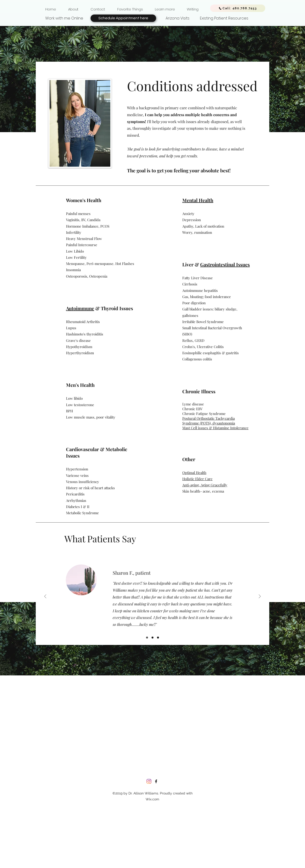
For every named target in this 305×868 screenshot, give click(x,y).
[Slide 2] (152, 638)
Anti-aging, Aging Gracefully (205, 485)
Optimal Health (194, 473)
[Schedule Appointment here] (123, 18)
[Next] (260, 597)
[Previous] (45, 597)
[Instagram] (149, 781)
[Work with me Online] (64, 18)
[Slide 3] (158, 638)
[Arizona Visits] (178, 18)
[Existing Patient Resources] (224, 18)
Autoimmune (80, 308)
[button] (73, 7)
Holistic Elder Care (197, 479)
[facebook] (156, 781)
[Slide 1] (147, 638)
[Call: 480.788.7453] (238, 8)
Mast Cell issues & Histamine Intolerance (215, 428)
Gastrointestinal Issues (225, 264)
